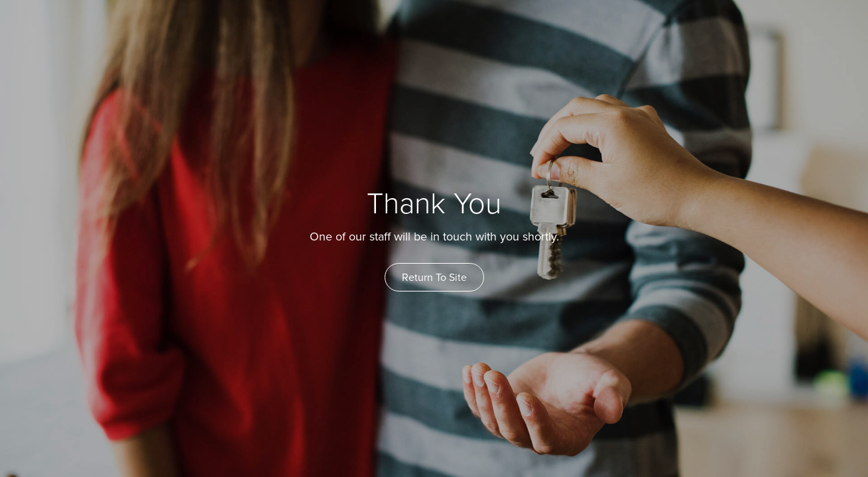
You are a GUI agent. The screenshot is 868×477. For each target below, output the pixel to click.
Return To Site (434, 277)
